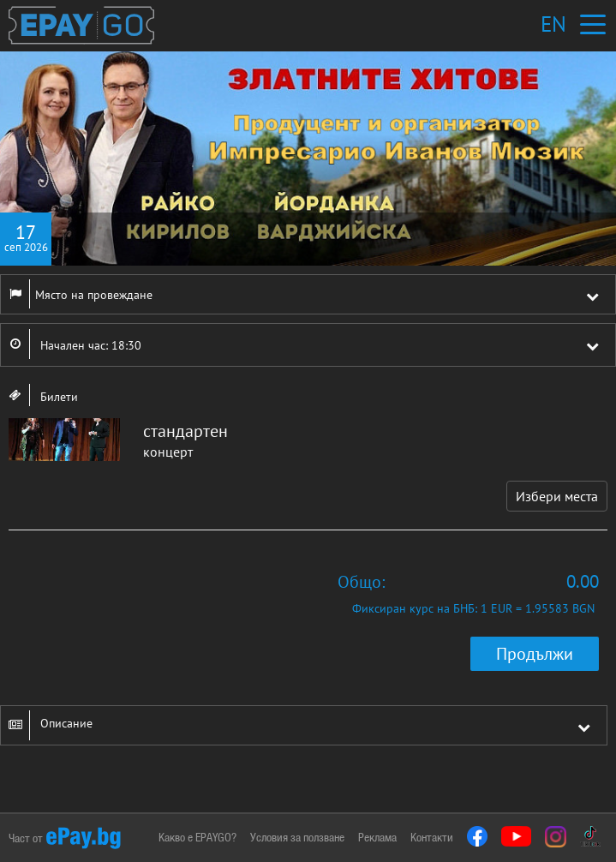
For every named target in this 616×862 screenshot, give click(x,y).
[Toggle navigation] (592, 24)
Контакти (432, 837)
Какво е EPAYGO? (197, 837)
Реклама (377, 837)
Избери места (557, 496)
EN (553, 24)
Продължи (535, 654)
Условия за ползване (297, 837)
